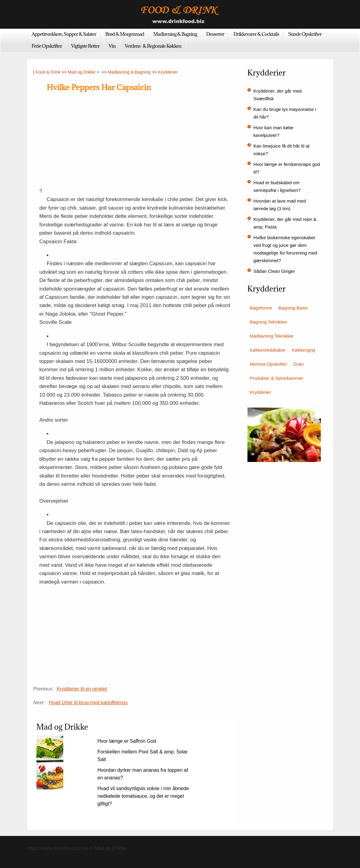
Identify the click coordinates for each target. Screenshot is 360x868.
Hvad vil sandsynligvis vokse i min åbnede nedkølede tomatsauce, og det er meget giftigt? (143, 796)
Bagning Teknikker (269, 322)
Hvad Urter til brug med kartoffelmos (88, 703)
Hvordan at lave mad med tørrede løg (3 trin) (280, 205)
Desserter (215, 34)
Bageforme (261, 308)
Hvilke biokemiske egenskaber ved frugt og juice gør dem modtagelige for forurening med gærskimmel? (285, 249)
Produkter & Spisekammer (277, 378)
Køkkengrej (304, 350)
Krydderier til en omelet (82, 689)
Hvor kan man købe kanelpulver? (274, 131)
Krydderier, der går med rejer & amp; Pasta (285, 223)
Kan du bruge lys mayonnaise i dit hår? (285, 113)
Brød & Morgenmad (125, 34)
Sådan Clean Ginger (274, 271)
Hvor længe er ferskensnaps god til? (287, 168)
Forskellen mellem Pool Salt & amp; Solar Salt (143, 756)
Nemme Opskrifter (269, 364)
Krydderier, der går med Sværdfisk (278, 95)
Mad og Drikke (82, 72)
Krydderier (168, 72)
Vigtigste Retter (85, 46)
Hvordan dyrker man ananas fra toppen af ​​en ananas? (143, 774)
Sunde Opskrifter (305, 34)
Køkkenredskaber (268, 350)
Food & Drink (48, 72)
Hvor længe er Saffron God (127, 741)
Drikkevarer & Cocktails (256, 34)
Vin (112, 46)
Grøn (299, 364)
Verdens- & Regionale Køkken (153, 46)
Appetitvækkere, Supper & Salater (64, 34)
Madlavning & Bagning (175, 34)
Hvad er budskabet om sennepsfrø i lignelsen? (277, 186)
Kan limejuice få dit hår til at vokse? (282, 150)
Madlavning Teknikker (272, 336)
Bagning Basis (293, 308)
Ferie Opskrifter (47, 46)
